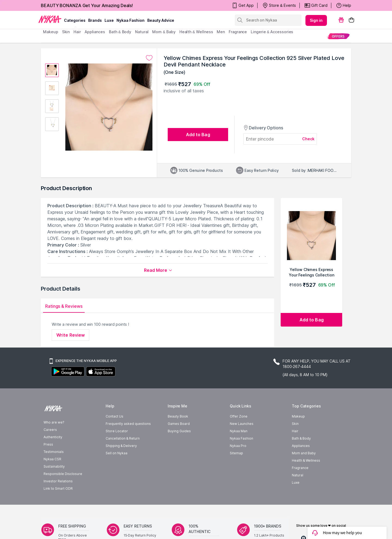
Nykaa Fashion (131, 20)
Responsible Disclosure (63, 474)
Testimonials (54, 452)
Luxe (296, 482)
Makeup (298, 416)
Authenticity (53, 437)
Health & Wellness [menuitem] (196, 32)
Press (48, 444)
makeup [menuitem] (50, 32)
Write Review (71, 335)
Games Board (179, 424)
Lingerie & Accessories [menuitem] (272, 32)
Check (308, 139)
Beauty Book (178, 416)
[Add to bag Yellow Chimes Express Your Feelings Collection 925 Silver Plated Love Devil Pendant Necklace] (311, 320)
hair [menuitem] (77, 32)
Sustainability (54, 466)
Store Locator (117, 431)
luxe (109, 20)
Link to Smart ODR (58, 488)
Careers (50, 430)
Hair (295, 431)
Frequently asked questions (128, 424)
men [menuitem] (221, 32)
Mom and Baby (304, 453)
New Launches (242, 424)
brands (95, 20)
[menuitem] (338, 36)
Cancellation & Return (123, 438)
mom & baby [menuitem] (164, 32)
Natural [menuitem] (142, 32)
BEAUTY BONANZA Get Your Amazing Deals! (87, 5)
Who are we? (54, 422)
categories (75, 20)
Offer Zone (239, 416)
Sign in (316, 20)
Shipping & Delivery (121, 446)
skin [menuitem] (66, 32)
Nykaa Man (239, 431)
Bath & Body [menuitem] (120, 32)
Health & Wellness (306, 460)
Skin (295, 424)
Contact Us (114, 416)
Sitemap (236, 453)
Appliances (301, 446)
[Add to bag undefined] (198, 135)
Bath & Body (301, 438)
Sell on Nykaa (117, 453)
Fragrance (300, 468)
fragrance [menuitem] (238, 32)
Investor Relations (58, 481)
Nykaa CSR (52, 459)
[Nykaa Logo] (50, 19)
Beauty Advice (161, 20)
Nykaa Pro (238, 446)
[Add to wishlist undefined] (149, 58)
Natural (298, 475)
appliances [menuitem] (95, 32)
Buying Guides (179, 431)
